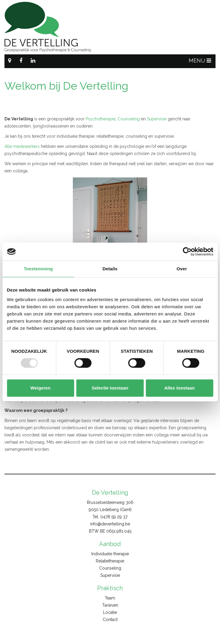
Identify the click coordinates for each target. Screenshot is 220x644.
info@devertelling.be (110, 524)
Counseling (129, 119)
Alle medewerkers (22, 146)
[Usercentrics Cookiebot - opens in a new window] (187, 252)
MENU (200, 60)
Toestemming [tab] (38, 269)
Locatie (110, 612)
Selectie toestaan (110, 388)
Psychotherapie (101, 119)
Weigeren (40, 388)
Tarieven (110, 605)
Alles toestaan (179, 388)
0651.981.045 (119, 531)
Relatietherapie (110, 561)
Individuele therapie (110, 554)
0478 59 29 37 (114, 517)
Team (110, 598)
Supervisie (157, 119)
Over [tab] (182, 269)
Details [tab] (110, 269)
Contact (110, 620)
